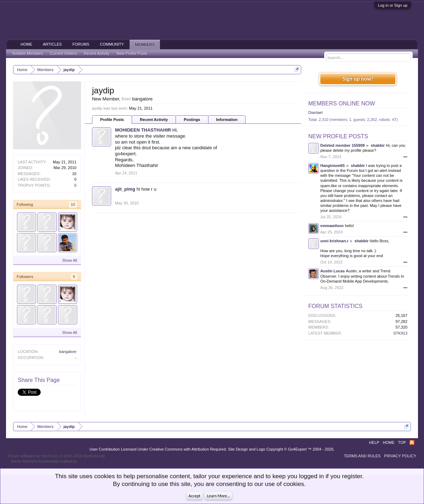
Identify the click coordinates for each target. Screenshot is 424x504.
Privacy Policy (400, 456)
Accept (194, 496)
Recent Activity (154, 120)
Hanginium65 (333, 166)
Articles (52, 44)
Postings (192, 120)
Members (145, 45)
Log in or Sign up (393, 5)
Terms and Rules (362, 456)
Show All (70, 260)
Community (112, 44)
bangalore (68, 352)
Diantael (315, 112)
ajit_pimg (125, 189)
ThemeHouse (90, 461)
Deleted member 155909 (342, 145)
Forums (81, 44)
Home (26, 44)
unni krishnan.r (334, 241)
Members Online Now (342, 103)
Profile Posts (112, 120)
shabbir (378, 145)
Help (374, 442)
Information (227, 120)
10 (73, 204)
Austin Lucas (333, 271)
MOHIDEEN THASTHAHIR (143, 130)
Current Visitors (64, 53)
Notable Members (28, 53)
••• (405, 157)
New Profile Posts (338, 136)
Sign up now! (358, 79)
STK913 (400, 333)
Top (402, 442)
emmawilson (332, 226)
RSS (412, 442)
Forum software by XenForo (57, 456)
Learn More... (219, 496)
